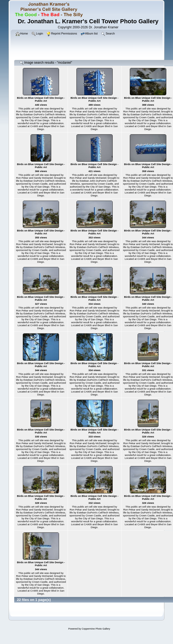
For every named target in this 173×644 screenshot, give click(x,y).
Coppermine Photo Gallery (96, 629)
